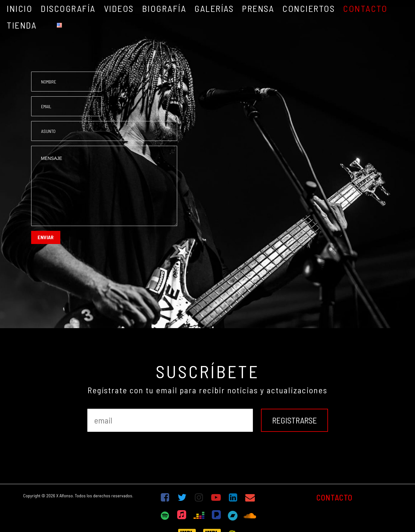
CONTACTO (334, 497)
